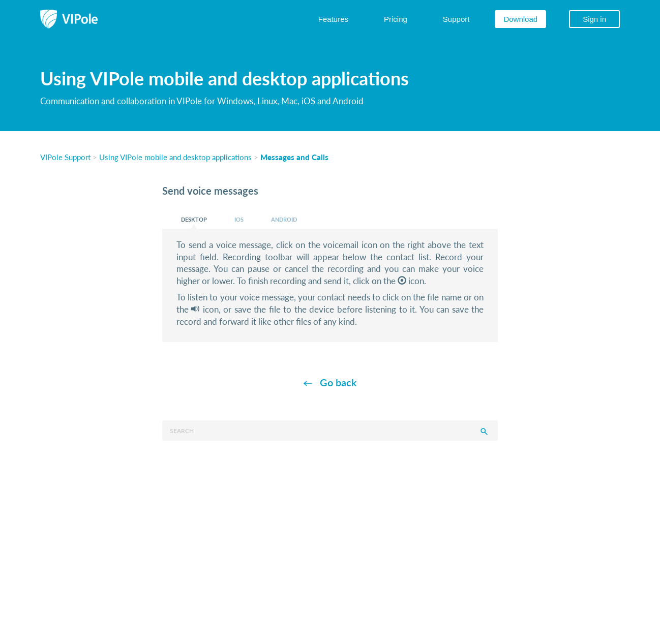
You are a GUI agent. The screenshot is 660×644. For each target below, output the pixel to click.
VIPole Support (65, 157)
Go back (338, 382)
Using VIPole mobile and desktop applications (175, 157)
